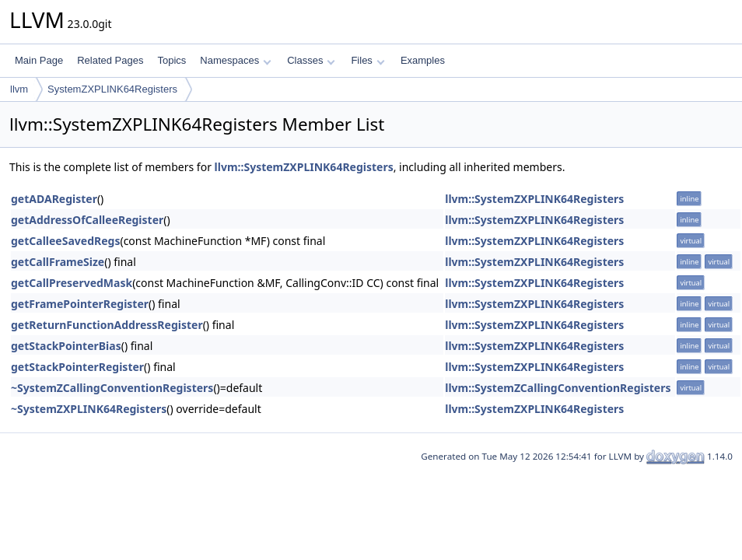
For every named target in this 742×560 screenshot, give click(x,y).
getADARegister (54, 199)
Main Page (39, 60)
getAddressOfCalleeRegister (87, 220)
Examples (423, 60)
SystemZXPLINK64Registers (112, 89)
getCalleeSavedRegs (65, 241)
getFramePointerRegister (80, 304)
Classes (311, 60)
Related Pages (110, 60)
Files (367, 60)
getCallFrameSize (58, 262)
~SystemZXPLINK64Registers (89, 409)
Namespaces (235, 60)
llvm (19, 89)
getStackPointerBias (66, 346)
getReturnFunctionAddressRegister (107, 325)
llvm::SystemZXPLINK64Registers (304, 167)
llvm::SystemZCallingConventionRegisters (558, 388)
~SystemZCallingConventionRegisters (112, 388)
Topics (171, 60)
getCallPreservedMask (72, 283)
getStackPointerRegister (77, 367)
